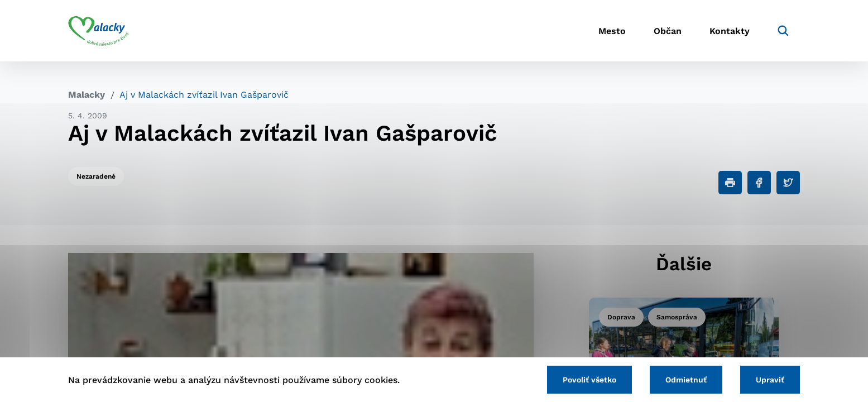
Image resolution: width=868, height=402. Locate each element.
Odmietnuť (686, 380)
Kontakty (730, 31)
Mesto (612, 31)
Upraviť (770, 380)
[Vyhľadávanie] (783, 31)
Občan (668, 31)
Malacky (87, 95)
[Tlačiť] (730, 183)
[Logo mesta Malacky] (99, 31)
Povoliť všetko (589, 380)
